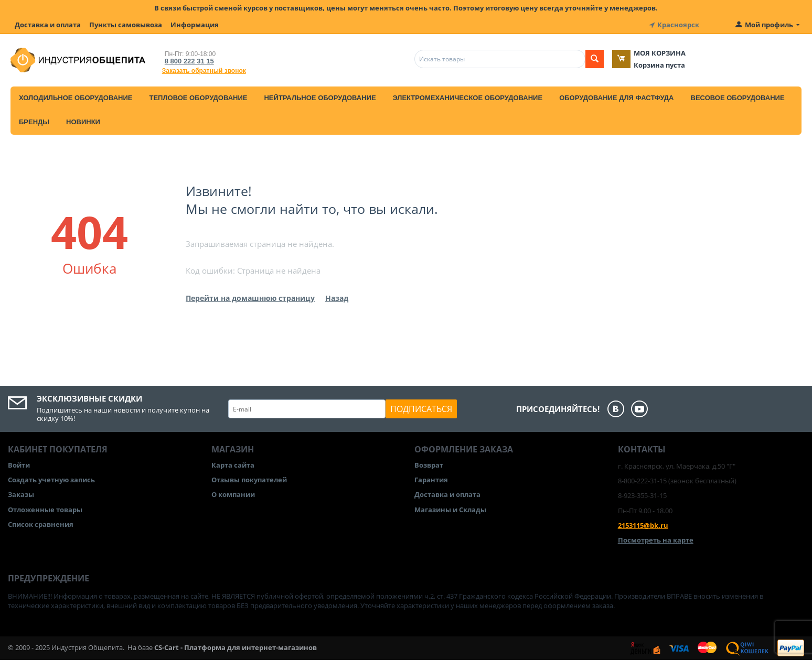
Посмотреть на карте (656, 540)
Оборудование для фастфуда (616, 98)
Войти (19, 465)
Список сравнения (41, 524)
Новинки (83, 122)
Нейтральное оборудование (320, 98)
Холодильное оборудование (76, 98)
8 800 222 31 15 (189, 61)
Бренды (34, 122)
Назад (337, 298)
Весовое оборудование (738, 98)
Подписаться (421, 409)
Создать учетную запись (51, 480)
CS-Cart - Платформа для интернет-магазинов (236, 647)
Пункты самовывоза (126, 25)
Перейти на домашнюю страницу (250, 298)
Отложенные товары (45, 510)
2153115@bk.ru (643, 525)
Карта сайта (233, 465)
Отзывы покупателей (249, 480)
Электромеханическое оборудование (468, 98)
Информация (195, 25)
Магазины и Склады (450, 510)
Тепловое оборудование (198, 98)
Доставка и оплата (48, 25)
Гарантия (431, 480)
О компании (233, 494)
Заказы (21, 494)
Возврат (429, 465)
